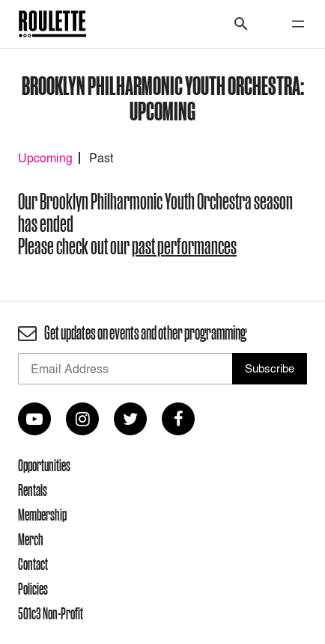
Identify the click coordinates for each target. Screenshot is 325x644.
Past (101, 158)
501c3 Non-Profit (51, 613)
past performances (184, 246)
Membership (42, 515)
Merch (31, 539)
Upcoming (45, 158)
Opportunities (44, 465)
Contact (33, 564)
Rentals (33, 490)
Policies (33, 589)
